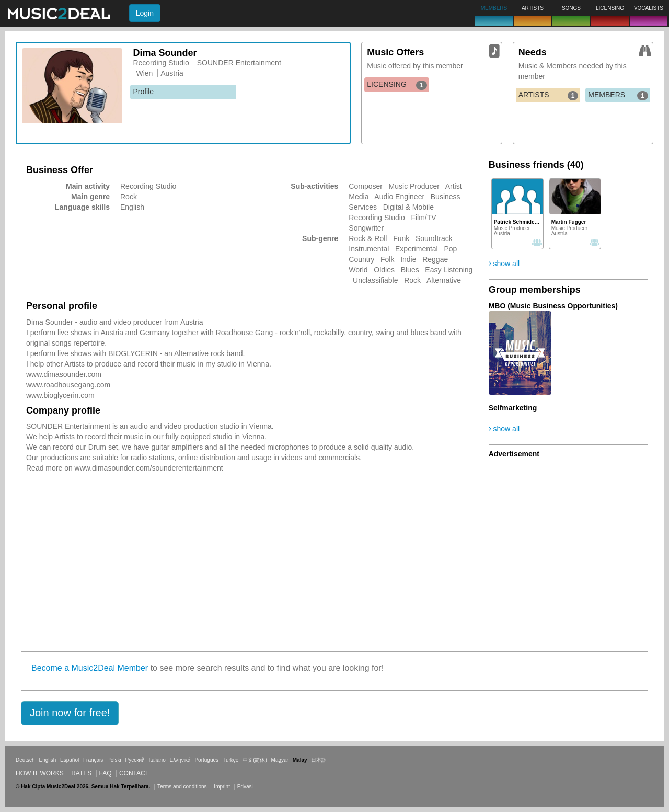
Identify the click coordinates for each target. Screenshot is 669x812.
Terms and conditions (182, 787)
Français (93, 760)
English (47, 760)
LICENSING (397, 85)
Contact (134, 773)
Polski (114, 760)
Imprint (222, 787)
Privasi (245, 787)
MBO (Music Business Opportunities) (553, 306)
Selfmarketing (513, 408)
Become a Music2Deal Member (90, 668)
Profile (143, 92)
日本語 (319, 760)
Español (70, 760)
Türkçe (231, 760)
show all (504, 264)
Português (206, 760)
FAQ (106, 773)
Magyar (280, 760)
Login (145, 13)
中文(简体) (255, 760)
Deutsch (25, 760)
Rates (81, 773)
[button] (70, 713)
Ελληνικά (180, 760)
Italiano (157, 760)
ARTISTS (549, 95)
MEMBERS (618, 95)
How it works (40, 773)
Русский (135, 760)
